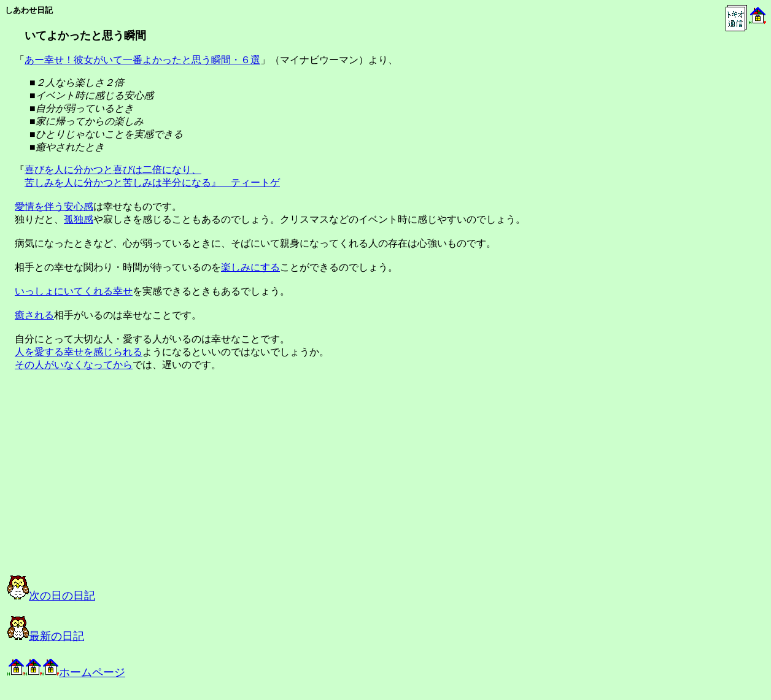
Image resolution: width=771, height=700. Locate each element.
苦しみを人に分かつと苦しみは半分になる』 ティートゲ (152, 183)
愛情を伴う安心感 (54, 206)
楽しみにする (250, 267)
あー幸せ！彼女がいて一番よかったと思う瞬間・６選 (142, 60)
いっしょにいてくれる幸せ (74, 291)
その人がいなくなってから (74, 365)
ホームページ (66, 672)
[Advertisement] (131, 484)
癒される (34, 315)
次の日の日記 (51, 596)
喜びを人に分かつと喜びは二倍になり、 (113, 170)
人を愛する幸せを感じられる (79, 352)
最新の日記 (46, 636)
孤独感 (79, 219)
